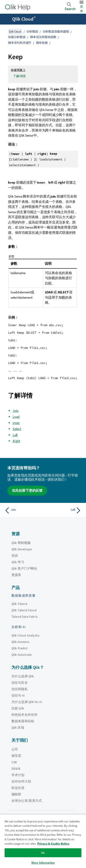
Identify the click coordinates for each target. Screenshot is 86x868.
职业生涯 (18, 788)
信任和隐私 (20, 689)
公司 (15, 749)
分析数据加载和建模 (56, 32)
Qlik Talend (19, 604)
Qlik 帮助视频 (21, 543)
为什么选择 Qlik (23, 676)
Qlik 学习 (18, 562)
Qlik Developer (22, 549)
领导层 (16, 756)
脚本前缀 (42, 43)
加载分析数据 (17, 37)
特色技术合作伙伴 (24, 715)
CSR (14, 762)
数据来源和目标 (23, 721)
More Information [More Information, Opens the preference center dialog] (43, 863)
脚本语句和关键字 (20, 43)
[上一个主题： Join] (23, 510)
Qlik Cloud (24, 19)
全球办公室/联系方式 (27, 801)
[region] (43, 841)
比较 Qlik (18, 708)
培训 (15, 556)
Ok (43, 853)
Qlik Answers (20, 642)
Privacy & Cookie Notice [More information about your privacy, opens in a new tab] (53, 844)
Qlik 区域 (18, 727)
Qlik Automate (22, 655)
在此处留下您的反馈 (27, 490)
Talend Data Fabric (25, 617)
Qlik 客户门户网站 (24, 568)
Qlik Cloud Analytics (25, 635)
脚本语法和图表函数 (43, 37)
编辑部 (16, 794)
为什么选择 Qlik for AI (27, 702)
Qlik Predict (19, 648)
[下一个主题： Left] (63, 510)
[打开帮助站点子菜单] (6, 19)
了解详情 (19, 76)
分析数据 (32, 32)
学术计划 (18, 775)
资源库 (16, 575)
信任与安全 (20, 683)
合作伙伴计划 (21, 781)
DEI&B (16, 769)
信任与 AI (18, 695)
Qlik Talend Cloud (24, 610)
